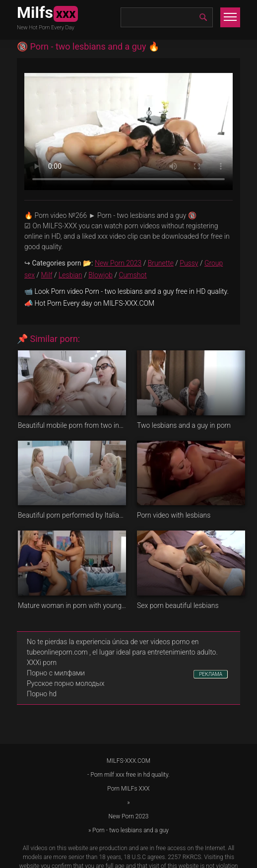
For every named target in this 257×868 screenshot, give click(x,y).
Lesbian (70, 275)
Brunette (161, 263)
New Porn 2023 (118, 263)
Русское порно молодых (65, 683)
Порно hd (42, 694)
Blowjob (100, 275)
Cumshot (133, 275)
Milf (47, 275)
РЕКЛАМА (211, 674)
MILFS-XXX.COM (128, 761)
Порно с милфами (56, 673)
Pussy (189, 263)
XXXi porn (42, 663)
